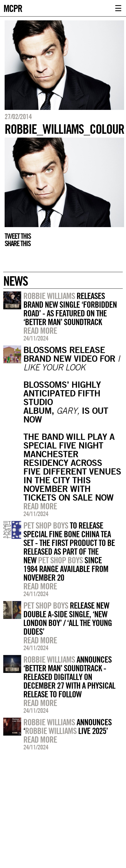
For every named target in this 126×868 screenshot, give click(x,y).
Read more (40, 330)
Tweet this (18, 236)
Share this (18, 243)
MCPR (13, 8)
